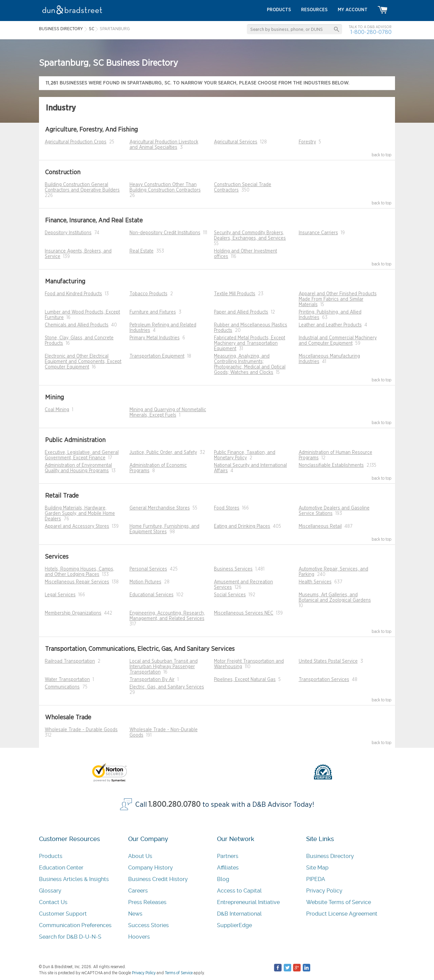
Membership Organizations (73, 613)
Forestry (307, 142)
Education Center (61, 868)
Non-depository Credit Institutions (165, 233)
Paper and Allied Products (241, 312)
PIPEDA (316, 879)
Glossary (50, 891)
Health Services (315, 582)
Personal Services (148, 569)
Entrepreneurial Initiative (248, 902)
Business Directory (330, 856)
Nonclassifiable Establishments (331, 465)
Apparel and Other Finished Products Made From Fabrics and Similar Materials (338, 299)
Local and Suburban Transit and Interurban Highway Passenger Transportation (164, 667)
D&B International (239, 914)
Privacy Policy (324, 891)
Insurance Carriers (318, 233)
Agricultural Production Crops (76, 142)
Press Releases (147, 902)
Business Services (233, 569)
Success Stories (149, 925)
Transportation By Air (152, 680)
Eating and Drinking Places (242, 526)
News (135, 914)
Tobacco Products (149, 294)
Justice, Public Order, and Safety (163, 453)
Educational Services (152, 595)
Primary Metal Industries (155, 338)
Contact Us (53, 902)
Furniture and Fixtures (153, 312)
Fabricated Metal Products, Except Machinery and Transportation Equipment (250, 343)
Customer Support (63, 914)
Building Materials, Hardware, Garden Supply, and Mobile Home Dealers (80, 514)
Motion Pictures (145, 582)
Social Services (230, 595)
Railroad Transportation (70, 661)
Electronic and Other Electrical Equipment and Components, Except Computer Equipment (83, 362)
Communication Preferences (75, 925)
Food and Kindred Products (73, 294)
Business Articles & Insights (74, 879)
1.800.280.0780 (175, 805)
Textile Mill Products (235, 294)
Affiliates (228, 868)
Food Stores (227, 508)
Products (51, 856)
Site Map (317, 868)
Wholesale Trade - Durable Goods (81, 730)
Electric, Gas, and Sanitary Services (167, 687)
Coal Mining (57, 410)
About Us (140, 856)
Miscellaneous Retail (320, 526)
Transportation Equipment (157, 356)
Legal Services (60, 595)
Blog (223, 879)
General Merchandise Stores (160, 508)
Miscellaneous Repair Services (77, 582)
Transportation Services (324, 680)
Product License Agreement (342, 914)
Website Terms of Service (339, 902)
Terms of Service (179, 973)
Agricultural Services (236, 142)
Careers (138, 891)
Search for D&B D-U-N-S (70, 937)
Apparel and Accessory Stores (77, 526)
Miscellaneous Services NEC (244, 613)
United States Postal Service (328, 661)
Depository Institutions (68, 233)
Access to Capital (239, 891)
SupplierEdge (234, 925)
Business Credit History (158, 879)
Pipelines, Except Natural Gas (245, 680)
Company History (151, 868)
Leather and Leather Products (330, 325)
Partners (228, 856)
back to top (382, 155)
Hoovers (139, 937)
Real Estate (142, 251)
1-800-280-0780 (371, 32)
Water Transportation (67, 680)
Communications (62, 687)
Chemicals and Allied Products (77, 325)
